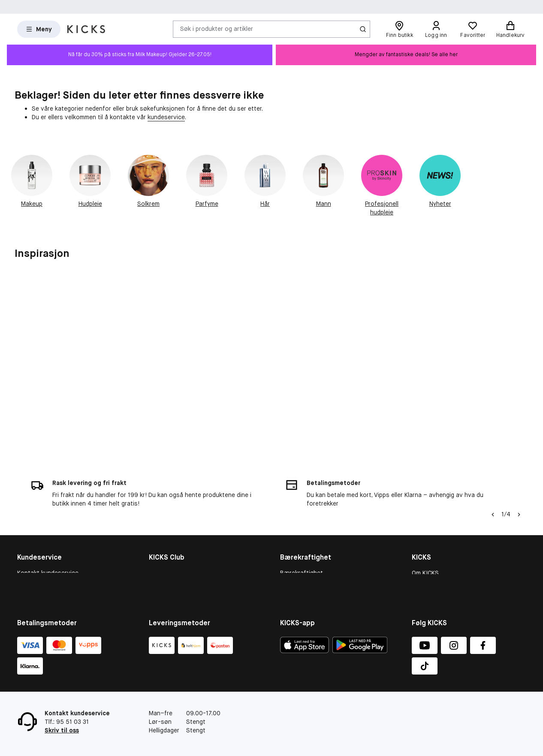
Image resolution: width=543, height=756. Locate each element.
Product (291, 566)
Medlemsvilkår (168, 543)
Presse (421, 566)
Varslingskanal (432, 532)
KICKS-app (427, 588)
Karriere (422, 554)
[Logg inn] (436, 29)
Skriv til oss (62, 730)
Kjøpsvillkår (33, 532)
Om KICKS (425, 521)
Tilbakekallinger (38, 577)
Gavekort (30, 554)
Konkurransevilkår (42, 566)
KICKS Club (164, 521)
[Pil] (519, 463)
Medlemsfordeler (172, 532)
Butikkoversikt (432, 543)
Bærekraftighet (302, 521)
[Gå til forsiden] (86, 29)
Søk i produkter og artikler (217, 29)
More (287, 577)
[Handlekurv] (510, 29)
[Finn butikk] (399, 29)
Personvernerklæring (441, 577)
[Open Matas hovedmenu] (39, 29)
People (290, 543)
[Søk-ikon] (363, 29)
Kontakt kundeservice (48, 521)
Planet (289, 554)
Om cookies (34, 543)
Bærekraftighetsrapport (314, 532)
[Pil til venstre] (493, 463)
